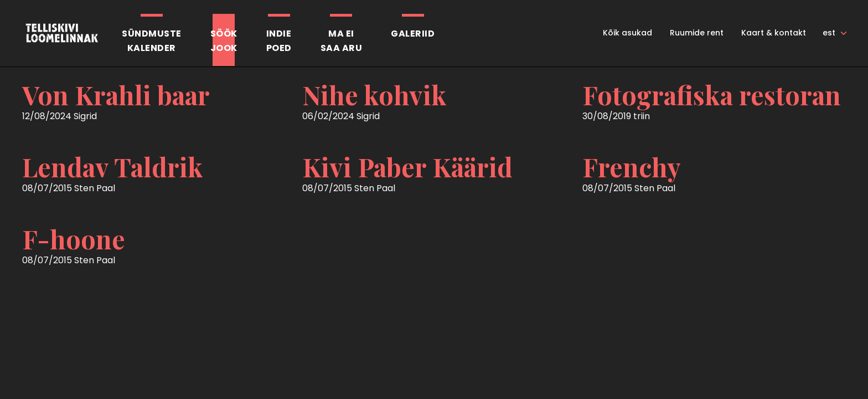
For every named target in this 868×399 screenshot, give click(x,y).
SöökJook (224, 41)
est (829, 33)
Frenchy (632, 167)
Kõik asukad (627, 33)
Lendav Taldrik (113, 167)
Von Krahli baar (116, 95)
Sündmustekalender (152, 41)
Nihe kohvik (374, 95)
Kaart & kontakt (774, 33)
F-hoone (74, 239)
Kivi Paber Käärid (407, 167)
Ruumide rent (697, 33)
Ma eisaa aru (342, 41)
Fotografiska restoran (712, 95)
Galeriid (413, 34)
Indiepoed (279, 41)
